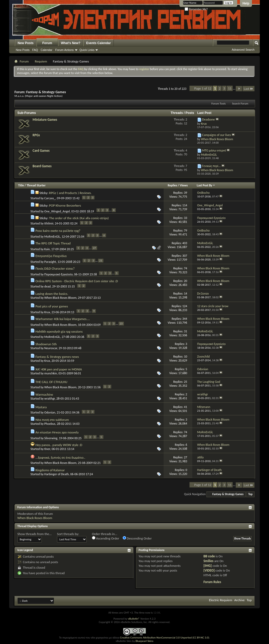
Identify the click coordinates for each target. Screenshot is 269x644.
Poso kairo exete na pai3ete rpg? (58, 231)
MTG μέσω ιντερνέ (214, 150)
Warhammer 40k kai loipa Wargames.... (63, 319)
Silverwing (51, 438)
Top (250, 494)
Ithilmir (49, 223)
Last (249, 89)
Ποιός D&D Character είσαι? (55, 268)
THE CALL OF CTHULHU (51, 382)
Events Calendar (99, 43)
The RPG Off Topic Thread (53, 243)
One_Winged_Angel (57, 211)
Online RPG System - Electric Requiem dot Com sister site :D (77, 281)
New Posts (26, 43)
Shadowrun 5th (46, 344)
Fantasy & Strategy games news (57, 357)
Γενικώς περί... (211, 166)
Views (184, 185)
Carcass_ (50, 198)
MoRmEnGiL (52, 237)
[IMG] (208, 566)
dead (48, 286)
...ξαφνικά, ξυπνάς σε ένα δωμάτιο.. (60, 457)
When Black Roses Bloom (60, 298)
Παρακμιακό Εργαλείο (59, 274)
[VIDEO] (209, 570)
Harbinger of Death (57, 474)
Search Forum (240, 104)
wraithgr (50, 399)
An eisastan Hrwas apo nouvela (57, 432)
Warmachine (44, 394)
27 (94, 248)
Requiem (41, 61)
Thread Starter (36, 185)
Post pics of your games (52, 306)
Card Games (41, 151)
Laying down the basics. (52, 294)
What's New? (71, 43)
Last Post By (206, 185)
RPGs (36, 135)
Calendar (47, 50)
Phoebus (50, 424)
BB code (209, 556)
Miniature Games (45, 120)
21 (101, 261)
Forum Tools (219, 104)
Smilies (208, 561)
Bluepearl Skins (144, 641)
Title (21, 185)
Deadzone (208, 119)
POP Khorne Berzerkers (65, 205)
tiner (47, 449)
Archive (239, 600)
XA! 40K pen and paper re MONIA (59, 369)
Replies (172, 185)
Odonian (50, 412)
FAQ (35, 50)
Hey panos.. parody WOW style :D (59, 445)
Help (246, 3)
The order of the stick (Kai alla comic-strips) (79, 218)
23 (121, 324)
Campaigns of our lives (216, 135)
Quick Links (87, 50)
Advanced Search (243, 50)
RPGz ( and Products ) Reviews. (70, 193)
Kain (47, 249)
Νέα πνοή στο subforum (52, 420)
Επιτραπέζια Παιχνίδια (51, 256)
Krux (47, 312)
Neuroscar (51, 348)
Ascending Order (106, 538)
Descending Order (137, 538)
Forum (47, 43)
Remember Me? (196, 9)
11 (230, 88)
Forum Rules (212, 582)
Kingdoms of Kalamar (50, 470)
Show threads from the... (35, 534)
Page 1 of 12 (203, 88)
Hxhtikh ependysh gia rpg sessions (59, 331)
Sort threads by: (68, 534)
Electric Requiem (220, 600)
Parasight (50, 262)
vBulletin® (134, 619)
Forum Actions (64, 50)
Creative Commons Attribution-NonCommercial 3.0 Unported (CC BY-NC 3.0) (165, 638)
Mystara (41, 407)
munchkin (51, 373)
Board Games (42, 166)
